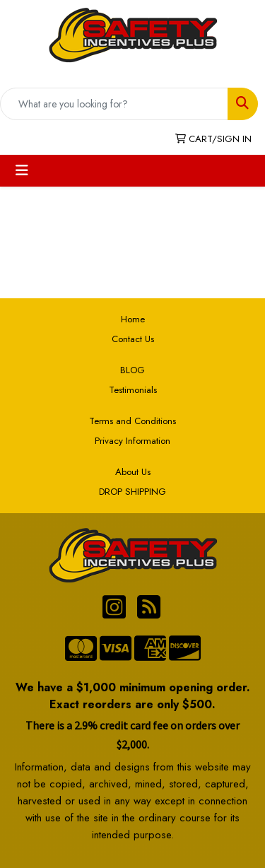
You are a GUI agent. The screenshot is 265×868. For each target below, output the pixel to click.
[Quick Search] (114, 104)
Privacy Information (132, 441)
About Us (133, 472)
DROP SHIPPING (132, 492)
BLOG (132, 370)
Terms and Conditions (132, 421)
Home (133, 319)
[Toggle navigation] (22, 171)
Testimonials (133, 390)
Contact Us (133, 339)
